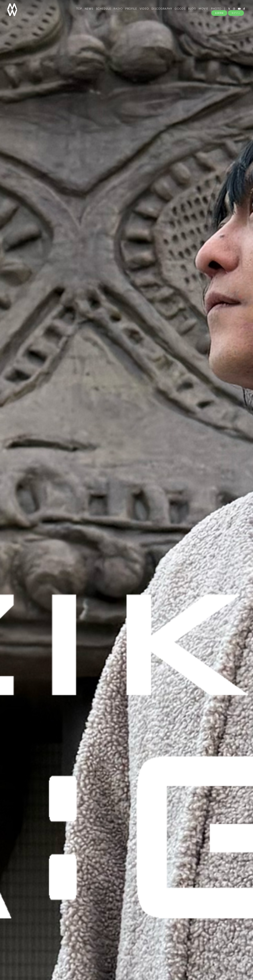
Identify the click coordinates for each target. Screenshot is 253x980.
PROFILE (130, 11)
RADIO (117, 11)
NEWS (87, 11)
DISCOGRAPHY (160, 11)
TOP (77, 11)
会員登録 (219, 17)
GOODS (179, 11)
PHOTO (215, 11)
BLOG (191, 11)
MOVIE (202, 11)
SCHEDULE (102, 11)
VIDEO (143, 11)
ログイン (236, 17)
